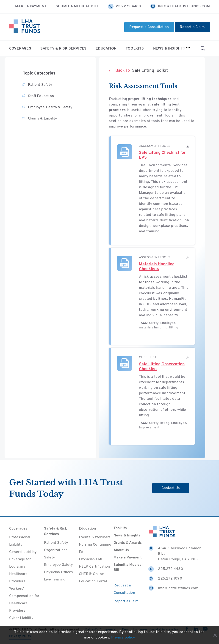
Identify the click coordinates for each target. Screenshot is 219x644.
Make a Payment (31, 6)
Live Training (55, 580)
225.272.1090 (165, 579)
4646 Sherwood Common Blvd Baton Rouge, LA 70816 (175, 553)
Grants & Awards (128, 543)
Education (106, 49)
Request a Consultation (149, 27)
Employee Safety (58, 565)
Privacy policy (123, 638)
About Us (121, 550)
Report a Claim (192, 27)
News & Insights (169, 49)
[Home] (25, 27)
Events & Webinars (95, 537)
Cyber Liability (21, 618)
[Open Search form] (203, 49)
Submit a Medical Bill (77, 6)
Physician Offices (58, 572)
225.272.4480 (124, 6)
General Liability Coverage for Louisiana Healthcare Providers (23, 567)
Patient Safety (40, 85)
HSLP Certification (94, 567)
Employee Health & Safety (50, 107)
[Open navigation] (188, 49)
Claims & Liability (43, 119)
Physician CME (91, 559)
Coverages (20, 49)
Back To (119, 71)
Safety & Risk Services (63, 49)
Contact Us (171, 488)
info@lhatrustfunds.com (180, 6)
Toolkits (135, 49)
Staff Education (41, 96)
